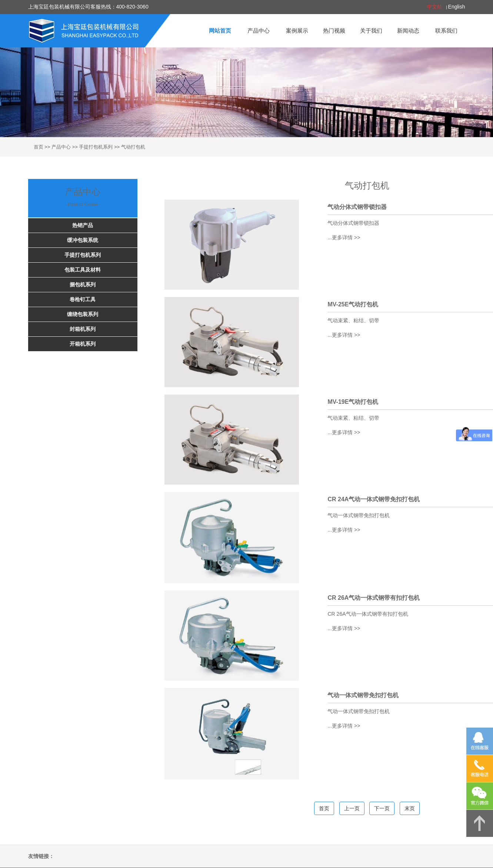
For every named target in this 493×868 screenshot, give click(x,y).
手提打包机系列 (96, 147)
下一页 (382, 808)
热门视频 (334, 31)
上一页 (352, 808)
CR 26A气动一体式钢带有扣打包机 (368, 614)
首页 (39, 147)
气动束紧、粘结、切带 (353, 320)
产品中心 (259, 31)
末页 (410, 808)
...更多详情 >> (344, 237)
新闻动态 (408, 31)
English (457, 7)
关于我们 (371, 31)
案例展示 (297, 31)
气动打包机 (133, 147)
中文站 (434, 7)
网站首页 (220, 31)
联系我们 (446, 31)
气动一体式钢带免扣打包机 (359, 515)
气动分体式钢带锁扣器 (353, 223)
